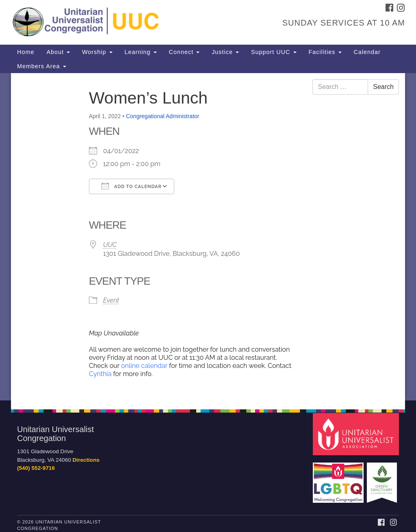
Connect (184, 52)
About (58, 52)
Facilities (325, 52)
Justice (225, 52)
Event (111, 300)
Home (26, 52)
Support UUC (274, 52)
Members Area (42, 66)
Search (383, 87)
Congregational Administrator (163, 116)
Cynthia (101, 374)
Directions (86, 460)
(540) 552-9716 (36, 468)
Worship (97, 52)
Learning (141, 52)
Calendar (367, 52)
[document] (208, 237)
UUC (110, 245)
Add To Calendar (132, 186)
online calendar (144, 366)
